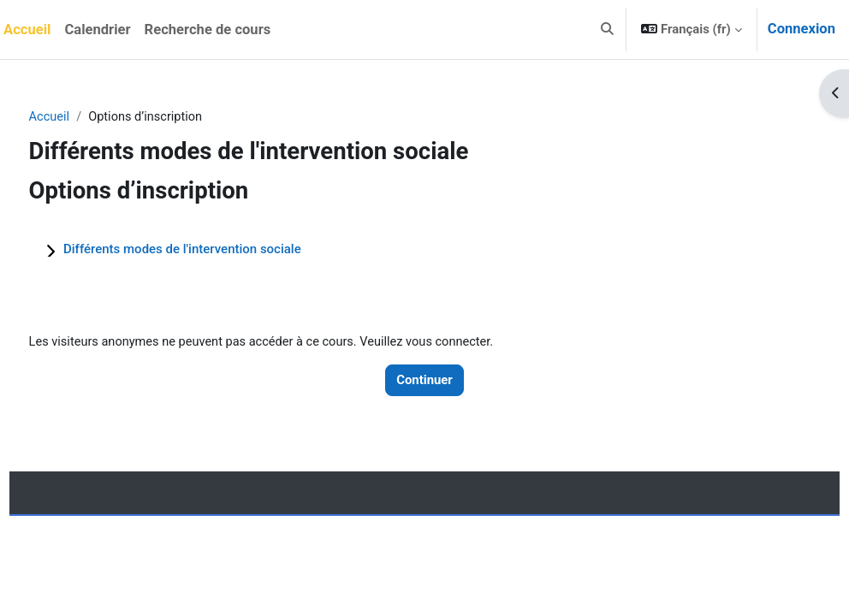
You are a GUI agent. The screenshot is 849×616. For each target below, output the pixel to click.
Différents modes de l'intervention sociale (214, 250)
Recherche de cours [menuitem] (208, 30)
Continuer (424, 381)
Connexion (802, 29)
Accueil (82, 117)
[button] (607, 30)
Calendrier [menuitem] (97, 30)
